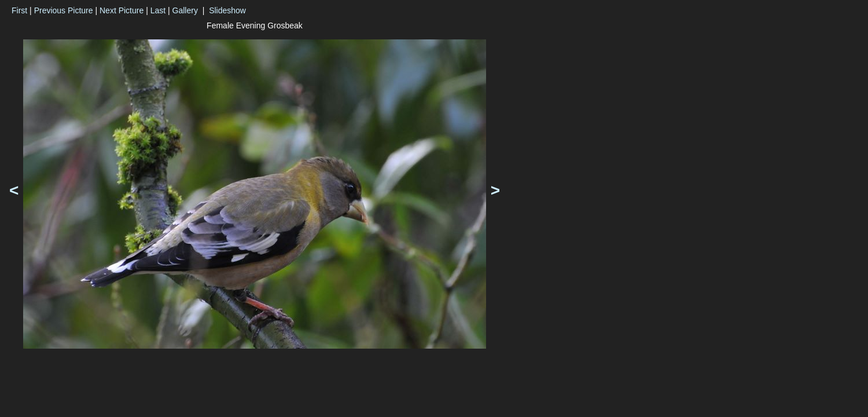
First (19, 10)
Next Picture (122, 10)
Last (158, 10)
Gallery (185, 10)
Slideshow (227, 10)
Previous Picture (64, 10)
